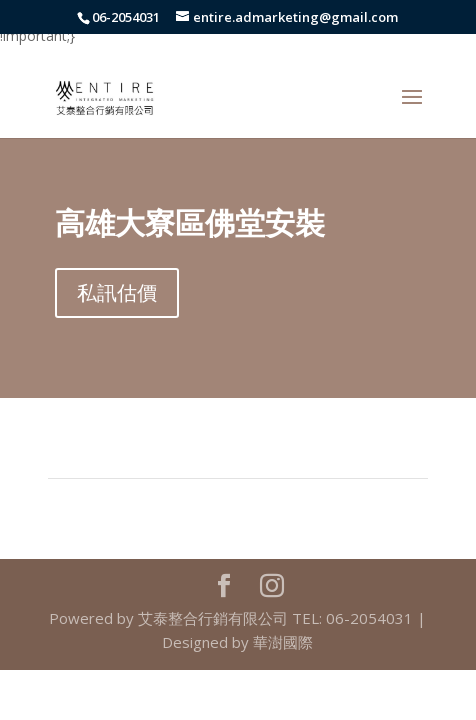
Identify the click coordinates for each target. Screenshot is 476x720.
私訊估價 (117, 292)
